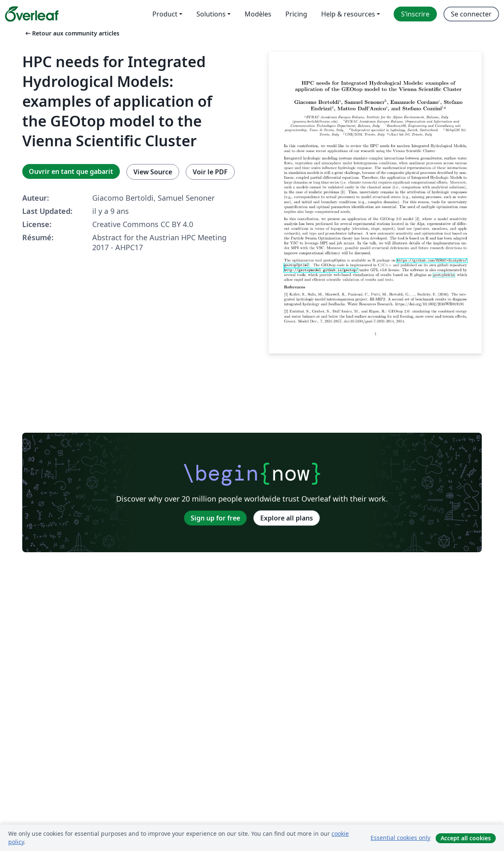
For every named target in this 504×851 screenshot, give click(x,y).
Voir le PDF (210, 172)
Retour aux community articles (72, 33)
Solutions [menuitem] (211, 14)
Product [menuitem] (165, 14)
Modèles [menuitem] (258, 14)
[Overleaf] (32, 14)
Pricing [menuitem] (296, 14)
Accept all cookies (466, 838)
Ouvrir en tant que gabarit (71, 171)
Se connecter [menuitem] (471, 14)
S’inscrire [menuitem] (415, 14)
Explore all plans (287, 518)
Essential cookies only (400, 838)
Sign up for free (215, 518)
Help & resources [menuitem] (348, 14)
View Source (153, 172)
